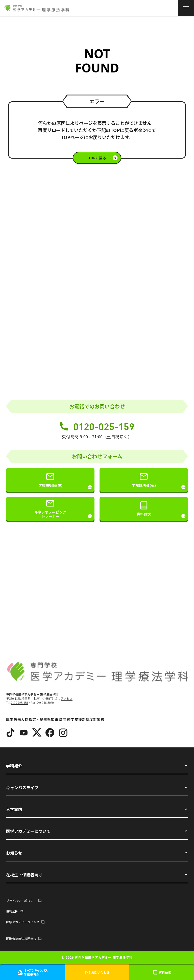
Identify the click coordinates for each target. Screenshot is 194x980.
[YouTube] (24, 733)
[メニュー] (186, 8)
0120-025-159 (97, 426)
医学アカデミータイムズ (25, 922)
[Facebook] (50, 733)
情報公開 (15, 911)
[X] (37, 733)
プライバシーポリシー (24, 901)
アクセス (67, 698)
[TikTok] (11, 733)
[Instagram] (63, 733)
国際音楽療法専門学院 (24, 939)
